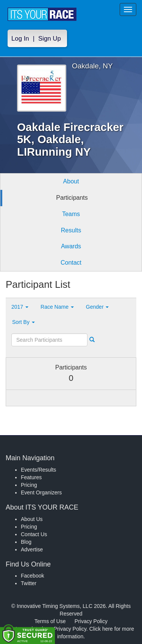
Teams (71, 214)
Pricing (29, 485)
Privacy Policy (91, 621)
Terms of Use (50, 621)
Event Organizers (41, 492)
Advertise (32, 549)
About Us (32, 519)
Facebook (32, 576)
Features (31, 477)
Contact (71, 263)
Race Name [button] (57, 307)
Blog (26, 542)
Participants (72, 198)
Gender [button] (98, 307)
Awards (71, 246)
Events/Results (38, 470)
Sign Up (50, 39)
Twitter (29, 583)
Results (71, 230)
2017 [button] (20, 307)
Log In (20, 39)
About (71, 181)
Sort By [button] (23, 322)
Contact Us (34, 534)
